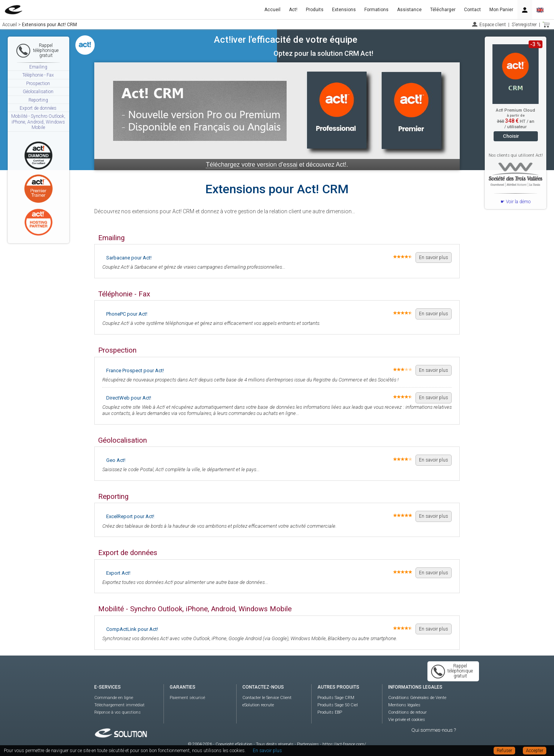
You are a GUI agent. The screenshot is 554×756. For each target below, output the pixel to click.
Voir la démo (518, 202)
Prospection (38, 84)
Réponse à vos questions (118, 712)
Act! (293, 10)
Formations (376, 10)
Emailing (38, 67)
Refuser (504, 751)
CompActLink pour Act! (132, 629)
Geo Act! (116, 460)
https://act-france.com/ (344, 744)
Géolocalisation (38, 92)
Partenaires (308, 744)
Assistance (409, 10)
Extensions (344, 10)
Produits (315, 10)
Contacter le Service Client (267, 698)
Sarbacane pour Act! (129, 258)
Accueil (272, 10)
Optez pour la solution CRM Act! (323, 53)
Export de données (38, 108)
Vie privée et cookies (407, 720)
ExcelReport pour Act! (130, 516)
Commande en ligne (114, 698)
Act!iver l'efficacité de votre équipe (286, 40)
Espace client (493, 25)
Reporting (38, 100)
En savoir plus (434, 258)
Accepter (535, 751)
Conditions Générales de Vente (417, 698)
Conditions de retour (407, 712)
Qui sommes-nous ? (434, 730)
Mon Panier (501, 10)
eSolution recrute (258, 705)
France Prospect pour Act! (135, 370)
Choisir (511, 136)
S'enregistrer (524, 25)
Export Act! (118, 573)
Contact (472, 10)
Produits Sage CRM (336, 698)
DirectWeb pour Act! (129, 398)
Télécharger (443, 10)
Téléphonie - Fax (38, 75)
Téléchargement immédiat (119, 705)
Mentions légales (404, 705)
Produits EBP (330, 712)
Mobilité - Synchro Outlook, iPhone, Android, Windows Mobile (38, 122)
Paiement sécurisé (187, 698)
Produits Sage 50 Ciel (338, 705)
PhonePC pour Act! (127, 314)
